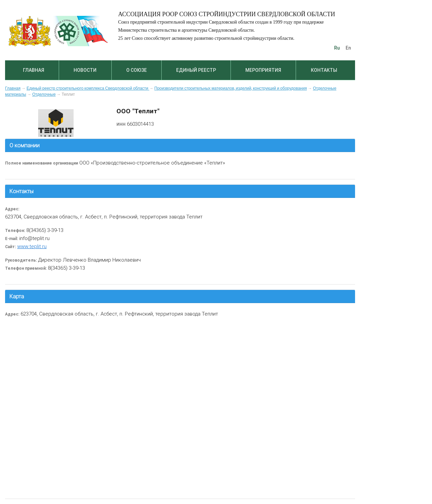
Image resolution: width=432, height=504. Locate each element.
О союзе (137, 70)
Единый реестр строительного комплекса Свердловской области (88, 88)
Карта (17, 296)
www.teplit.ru (32, 246)
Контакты (324, 70)
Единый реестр (196, 70)
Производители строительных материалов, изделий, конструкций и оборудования (231, 88)
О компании (24, 145)
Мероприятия (263, 70)
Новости (85, 70)
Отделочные (44, 94)
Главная (34, 70)
